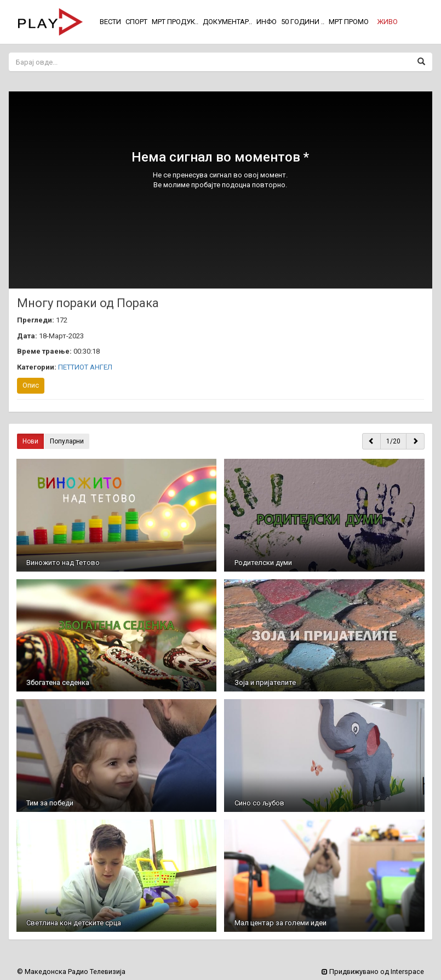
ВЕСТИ (110, 22)
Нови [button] (30, 441)
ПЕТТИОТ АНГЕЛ (85, 367)
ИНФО (267, 22)
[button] (387, 22)
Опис (31, 385)
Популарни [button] (67, 441)
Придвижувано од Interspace (373, 972)
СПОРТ (136, 22)
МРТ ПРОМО (349, 22)
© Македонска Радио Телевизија (71, 972)
